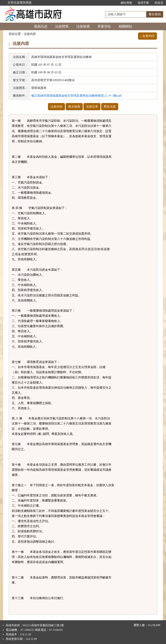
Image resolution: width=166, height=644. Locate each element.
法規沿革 (92, 107)
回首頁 (159, 3)
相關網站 (125, 26)
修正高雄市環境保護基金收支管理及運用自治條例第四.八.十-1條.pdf (76, 96)
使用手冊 (143, 3)
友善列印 (147, 36)
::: (114, 3)
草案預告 (104, 26)
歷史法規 (110, 107)
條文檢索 (74, 107)
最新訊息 (41, 26)
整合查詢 (155, 14)
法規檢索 (83, 26)
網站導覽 (126, 3)
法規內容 (56, 107)
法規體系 (62, 26)
